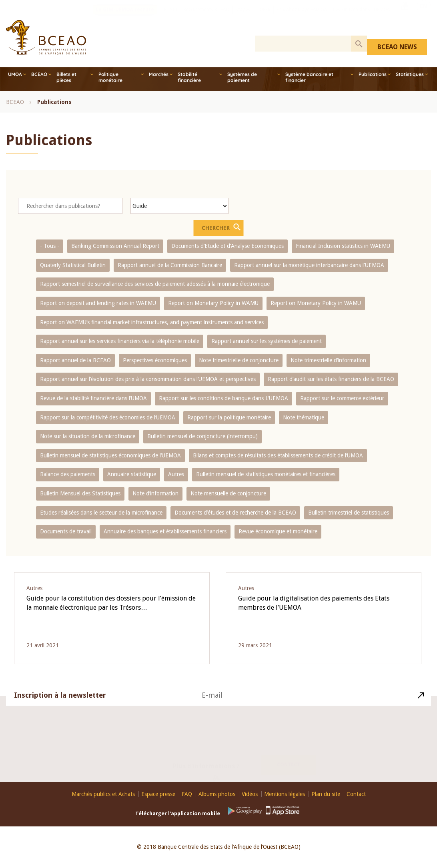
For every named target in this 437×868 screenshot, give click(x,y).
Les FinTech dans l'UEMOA (361, 18)
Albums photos (217, 794)
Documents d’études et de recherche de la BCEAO (235, 513)
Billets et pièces (66, 77)
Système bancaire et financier (309, 77)
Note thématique (304, 417)
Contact (289, 756)
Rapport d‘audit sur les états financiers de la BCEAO (331, 379)
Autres (176, 474)
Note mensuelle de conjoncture (228, 493)
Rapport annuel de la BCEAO (75, 360)
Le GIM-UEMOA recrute (125, 18)
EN (424, 17)
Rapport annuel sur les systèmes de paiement (267, 341)
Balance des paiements (68, 474)
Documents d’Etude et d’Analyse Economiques (228, 246)
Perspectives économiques (155, 360)
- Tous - (50, 246)
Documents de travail (66, 531)
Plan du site (326, 794)
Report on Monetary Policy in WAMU (213, 303)
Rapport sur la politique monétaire (229, 417)
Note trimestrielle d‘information (328, 360)
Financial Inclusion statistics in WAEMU (343, 246)
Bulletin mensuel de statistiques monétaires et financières (266, 474)
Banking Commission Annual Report (115, 246)
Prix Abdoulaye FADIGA (302, 18)
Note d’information (155, 493)
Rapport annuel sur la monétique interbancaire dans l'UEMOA (309, 265)
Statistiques (410, 74)
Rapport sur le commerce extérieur (342, 398)
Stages (243, 18)
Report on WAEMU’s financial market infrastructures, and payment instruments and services (152, 322)
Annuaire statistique (132, 474)
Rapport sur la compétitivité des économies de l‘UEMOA (108, 417)
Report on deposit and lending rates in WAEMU (98, 303)
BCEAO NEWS (397, 47)
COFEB (263, 18)
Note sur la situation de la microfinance (88, 436)
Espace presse (158, 794)
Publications (373, 74)
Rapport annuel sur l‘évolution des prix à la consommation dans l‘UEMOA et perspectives (148, 379)
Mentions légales (285, 794)
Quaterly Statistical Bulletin (73, 265)
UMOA (15, 74)
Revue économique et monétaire (278, 531)
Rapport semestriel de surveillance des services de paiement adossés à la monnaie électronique (155, 284)
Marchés (159, 74)
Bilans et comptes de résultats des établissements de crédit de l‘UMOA (278, 455)
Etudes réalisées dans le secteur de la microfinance (101, 513)
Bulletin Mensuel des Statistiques (80, 493)
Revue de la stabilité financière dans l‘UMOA (93, 398)
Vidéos (250, 794)
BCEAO (39, 74)
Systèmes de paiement (242, 77)
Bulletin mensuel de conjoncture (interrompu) (202, 436)
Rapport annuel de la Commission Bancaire (170, 265)
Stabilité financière (189, 77)
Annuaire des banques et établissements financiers (165, 531)
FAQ (187, 794)
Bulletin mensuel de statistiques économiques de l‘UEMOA (110, 455)
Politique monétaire (110, 77)
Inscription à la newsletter (60, 704)
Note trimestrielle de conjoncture (239, 360)
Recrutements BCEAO (206, 18)
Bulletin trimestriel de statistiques (349, 513)
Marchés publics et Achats (103, 794)
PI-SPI (171, 18)
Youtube (405, 17)
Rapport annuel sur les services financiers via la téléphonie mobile (120, 341)
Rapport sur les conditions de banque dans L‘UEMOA (224, 398)
